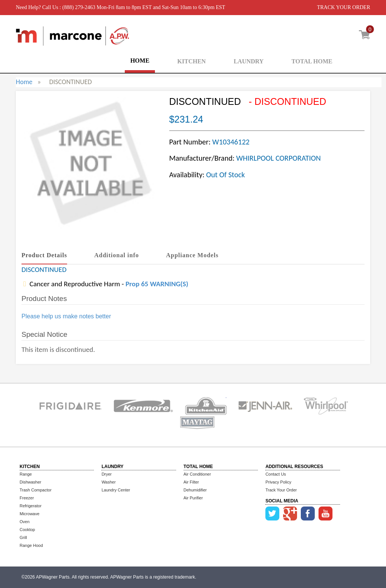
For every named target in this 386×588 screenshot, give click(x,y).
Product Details (44, 255)
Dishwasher (30, 482)
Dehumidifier (195, 490)
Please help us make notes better (66, 316)
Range (26, 474)
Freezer (27, 498)
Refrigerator (31, 506)
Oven (25, 522)
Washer (109, 482)
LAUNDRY (249, 61)
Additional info (117, 255)
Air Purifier (193, 498)
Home (24, 82)
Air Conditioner (197, 474)
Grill (23, 537)
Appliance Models (192, 255)
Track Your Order (281, 490)
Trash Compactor (36, 490)
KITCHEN (191, 61)
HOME (140, 61)
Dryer (106, 474)
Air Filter (191, 482)
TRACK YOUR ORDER (344, 7)
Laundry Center (116, 490)
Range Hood (31, 545)
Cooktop (27, 530)
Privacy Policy (278, 482)
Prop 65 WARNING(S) (157, 284)
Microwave (30, 514)
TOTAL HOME (312, 61)
